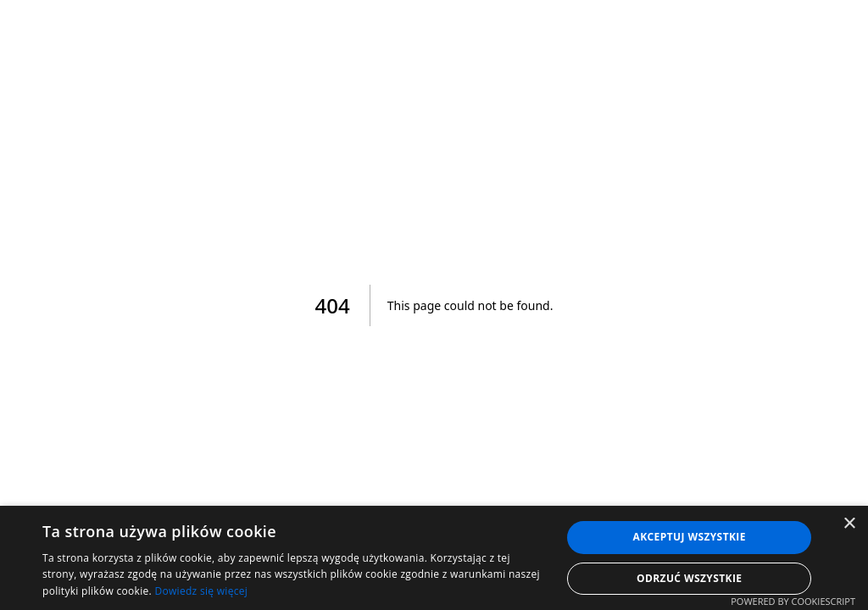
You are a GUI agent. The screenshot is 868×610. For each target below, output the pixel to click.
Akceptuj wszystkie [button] (690, 537)
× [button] (849, 524)
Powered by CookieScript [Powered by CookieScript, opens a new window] (793, 601)
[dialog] (434, 558)
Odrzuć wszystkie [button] (689, 578)
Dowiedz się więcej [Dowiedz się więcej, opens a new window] (201, 591)
